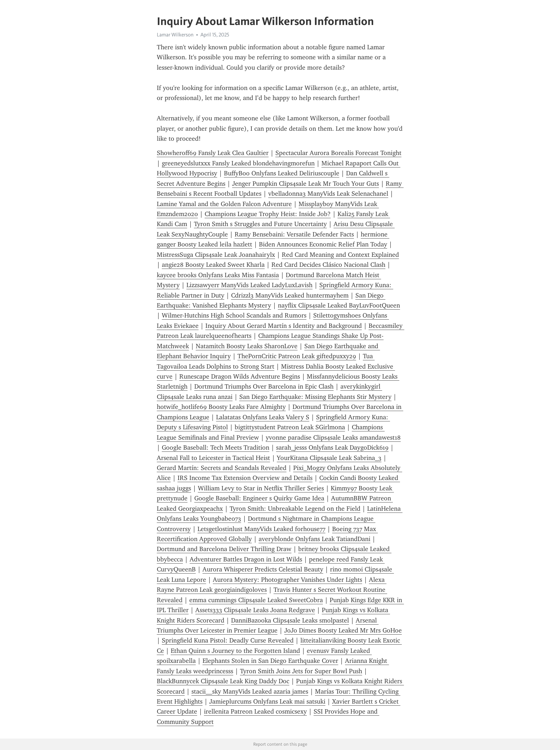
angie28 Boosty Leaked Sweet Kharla (213, 265)
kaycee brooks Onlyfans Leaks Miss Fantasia (218, 275)
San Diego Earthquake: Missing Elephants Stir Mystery (315, 397)
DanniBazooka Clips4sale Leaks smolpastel (290, 620)
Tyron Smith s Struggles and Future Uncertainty (260, 224)
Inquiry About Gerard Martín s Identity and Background (284, 326)
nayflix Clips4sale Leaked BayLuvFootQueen (339, 305)
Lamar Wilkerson (175, 35)
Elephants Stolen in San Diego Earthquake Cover (270, 661)
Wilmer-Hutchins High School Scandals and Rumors (234, 315)
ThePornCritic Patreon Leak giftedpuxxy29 (297, 356)
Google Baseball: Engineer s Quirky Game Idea (259, 498)
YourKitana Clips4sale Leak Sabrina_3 (329, 458)
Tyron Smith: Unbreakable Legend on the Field (295, 509)
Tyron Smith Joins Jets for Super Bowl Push (301, 671)
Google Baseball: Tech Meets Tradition (216, 447)
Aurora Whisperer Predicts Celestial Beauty (263, 569)
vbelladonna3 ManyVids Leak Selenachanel (328, 194)
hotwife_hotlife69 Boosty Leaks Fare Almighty (221, 407)
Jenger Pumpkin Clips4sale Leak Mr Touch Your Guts (306, 184)
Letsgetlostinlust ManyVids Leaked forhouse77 (261, 529)
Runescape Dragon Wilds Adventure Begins (240, 376)
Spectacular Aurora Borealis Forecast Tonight (338, 153)
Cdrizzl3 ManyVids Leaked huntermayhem (290, 295)
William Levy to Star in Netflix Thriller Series (261, 488)
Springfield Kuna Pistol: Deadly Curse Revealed (228, 640)
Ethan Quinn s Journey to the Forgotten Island (235, 651)
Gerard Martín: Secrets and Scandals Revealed (222, 468)
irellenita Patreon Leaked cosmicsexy (255, 711)
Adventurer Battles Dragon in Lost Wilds (246, 559)
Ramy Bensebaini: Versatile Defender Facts (294, 234)
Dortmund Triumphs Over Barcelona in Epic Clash (264, 386)
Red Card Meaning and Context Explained (340, 255)
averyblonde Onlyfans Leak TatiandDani (314, 539)
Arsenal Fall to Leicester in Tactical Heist (213, 458)
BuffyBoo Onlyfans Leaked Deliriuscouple (282, 173)
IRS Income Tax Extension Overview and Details (245, 478)
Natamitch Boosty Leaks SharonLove (247, 346)
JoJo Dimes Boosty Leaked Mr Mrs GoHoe (343, 630)
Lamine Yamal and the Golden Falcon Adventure (224, 204)
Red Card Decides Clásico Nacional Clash (328, 265)
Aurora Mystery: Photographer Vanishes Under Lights (287, 580)
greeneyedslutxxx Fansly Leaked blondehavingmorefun (238, 163)
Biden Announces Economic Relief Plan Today (323, 244)
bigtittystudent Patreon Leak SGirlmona (290, 427)
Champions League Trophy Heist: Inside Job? (268, 214)
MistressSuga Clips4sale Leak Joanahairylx (216, 255)
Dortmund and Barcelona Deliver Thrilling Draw (224, 549)
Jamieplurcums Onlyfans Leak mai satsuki (267, 701)
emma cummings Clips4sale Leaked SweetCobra (256, 600)
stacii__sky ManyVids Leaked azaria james (250, 691)
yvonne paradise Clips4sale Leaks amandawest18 (333, 437)
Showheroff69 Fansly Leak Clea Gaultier (213, 153)
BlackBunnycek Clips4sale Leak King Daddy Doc (223, 681)
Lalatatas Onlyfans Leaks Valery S (263, 417)
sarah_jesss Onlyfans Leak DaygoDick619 (332, 447)
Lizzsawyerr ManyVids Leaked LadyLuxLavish (249, 285)
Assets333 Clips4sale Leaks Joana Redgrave (255, 610)
